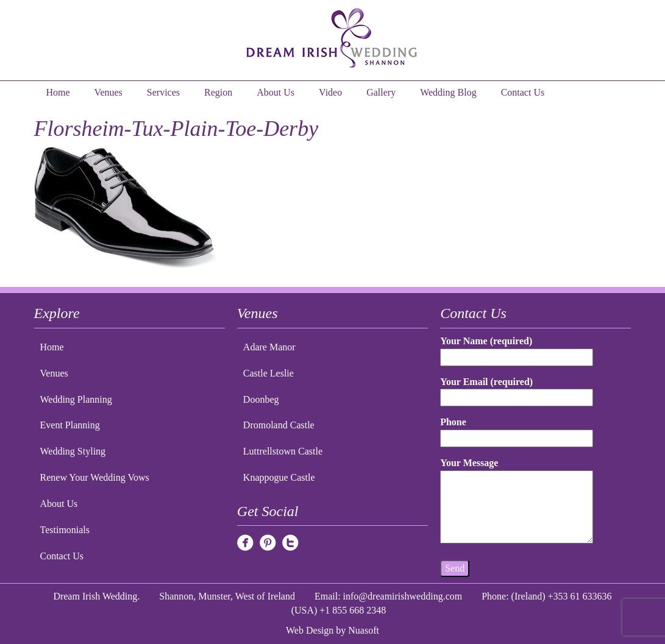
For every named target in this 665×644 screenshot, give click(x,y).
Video (330, 92)
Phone (517, 430)
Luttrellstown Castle (283, 451)
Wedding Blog (448, 92)
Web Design (310, 630)
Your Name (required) (517, 349)
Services (163, 92)
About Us (276, 92)
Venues (108, 92)
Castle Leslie (268, 373)
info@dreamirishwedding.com (403, 596)
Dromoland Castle (279, 425)
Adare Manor (269, 347)
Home (58, 92)
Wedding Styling (73, 451)
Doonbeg (261, 399)
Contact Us (523, 92)
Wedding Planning (76, 399)
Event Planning (70, 425)
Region (218, 92)
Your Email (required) (517, 390)
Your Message (517, 501)
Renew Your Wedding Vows (95, 477)
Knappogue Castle (279, 477)
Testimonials (65, 530)
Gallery (381, 92)
